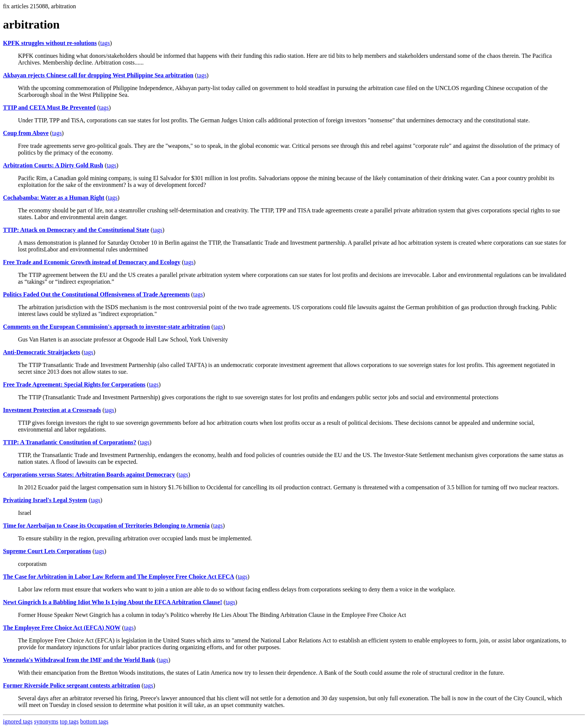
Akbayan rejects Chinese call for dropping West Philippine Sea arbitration (98, 75)
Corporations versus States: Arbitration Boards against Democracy (89, 475)
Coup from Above (26, 133)
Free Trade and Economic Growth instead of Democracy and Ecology (92, 262)
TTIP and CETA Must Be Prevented (49, 108)
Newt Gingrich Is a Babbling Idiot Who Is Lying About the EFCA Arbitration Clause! (112, 602)
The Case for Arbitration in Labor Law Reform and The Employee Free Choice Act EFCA (119, 577)
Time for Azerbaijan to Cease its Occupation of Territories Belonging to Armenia (106, 526)
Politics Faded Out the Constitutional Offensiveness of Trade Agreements (96, 294)
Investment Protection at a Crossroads (52, 410)
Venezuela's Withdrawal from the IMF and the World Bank (79, 660)
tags (105, 43)
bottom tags (94, 721)
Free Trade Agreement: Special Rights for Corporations (74, 384)
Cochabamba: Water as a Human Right (54, 198)
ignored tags (18, 721)
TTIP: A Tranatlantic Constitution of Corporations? (70, 442)
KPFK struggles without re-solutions (50, 43)
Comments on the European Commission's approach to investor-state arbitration (106, 327)
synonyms (46, 721)
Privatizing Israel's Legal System (45, 500)
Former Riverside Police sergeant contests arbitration (71, 685)
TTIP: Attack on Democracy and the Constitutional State (76, 230)
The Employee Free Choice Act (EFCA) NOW (62, 628)
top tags (69, 721)
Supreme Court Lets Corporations (47, 551)
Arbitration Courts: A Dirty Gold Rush (53, 165)
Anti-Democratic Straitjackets (42, 352)
